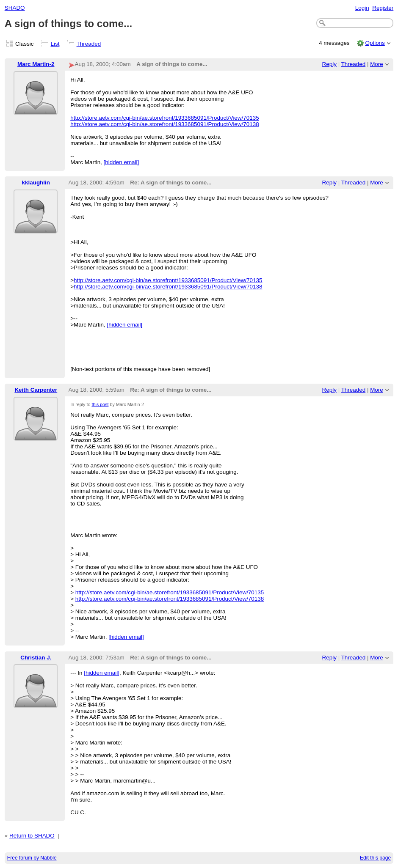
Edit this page (375, 858)
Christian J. (36, 658)
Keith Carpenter (36, 390)
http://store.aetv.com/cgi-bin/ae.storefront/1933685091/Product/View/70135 (164, 118)
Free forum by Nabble (32, 858)
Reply (329, 64)
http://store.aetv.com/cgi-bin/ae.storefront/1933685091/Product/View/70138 (164, 124)
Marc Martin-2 (36, 64)
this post (100, 404)
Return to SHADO (32, 836)
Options (375, 43)
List (55, 44)
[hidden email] (122, 162)
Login (362, 8)
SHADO (15, 8)
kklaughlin (36, 183)
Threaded (89, 44)
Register (383, 8)
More (377, 64)
